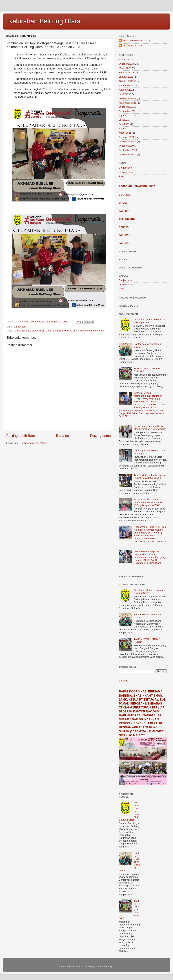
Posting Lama (100, 436)
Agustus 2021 (126, 116)
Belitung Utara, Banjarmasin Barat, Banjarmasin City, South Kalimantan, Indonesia (59, 331)
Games (123, 203)
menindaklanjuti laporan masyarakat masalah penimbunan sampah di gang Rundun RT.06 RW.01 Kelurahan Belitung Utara (149, 557)
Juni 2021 (124, 124)
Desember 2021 (128, 98)
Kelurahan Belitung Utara (44, 21)
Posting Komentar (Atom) (34, 443)
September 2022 (128, 85)
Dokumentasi (126, 172)
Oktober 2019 (126, 146)
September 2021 (128, 111)
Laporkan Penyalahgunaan (137, 186)
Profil (122, 176)
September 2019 (128, 150)
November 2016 (128, 154)
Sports (124, 227)
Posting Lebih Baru (21, 436)
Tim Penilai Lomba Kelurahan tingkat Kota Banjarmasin (150, 476)
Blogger (110, 967)
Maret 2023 (125, 68)
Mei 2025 (124, 60)
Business (125, 195)
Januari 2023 (126, 77)
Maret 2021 (125, 133)
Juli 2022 (124, 94)
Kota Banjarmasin (132, 45)
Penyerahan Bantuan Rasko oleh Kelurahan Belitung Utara (150, 428)
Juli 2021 (124, 120)
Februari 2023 (127, 72)
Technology (127, 219)
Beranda (62, 436)
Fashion (124, 211)
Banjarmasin (21, 327)
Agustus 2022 (126, 90)
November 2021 (128, 103)
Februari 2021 (127, 137)
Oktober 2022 (126, 81)
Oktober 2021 (126, 107)
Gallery (125, 235)
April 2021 (124, 128)
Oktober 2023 (126, 64)
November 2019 (128, 141)
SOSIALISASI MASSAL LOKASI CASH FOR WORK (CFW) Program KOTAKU (149, 502)
